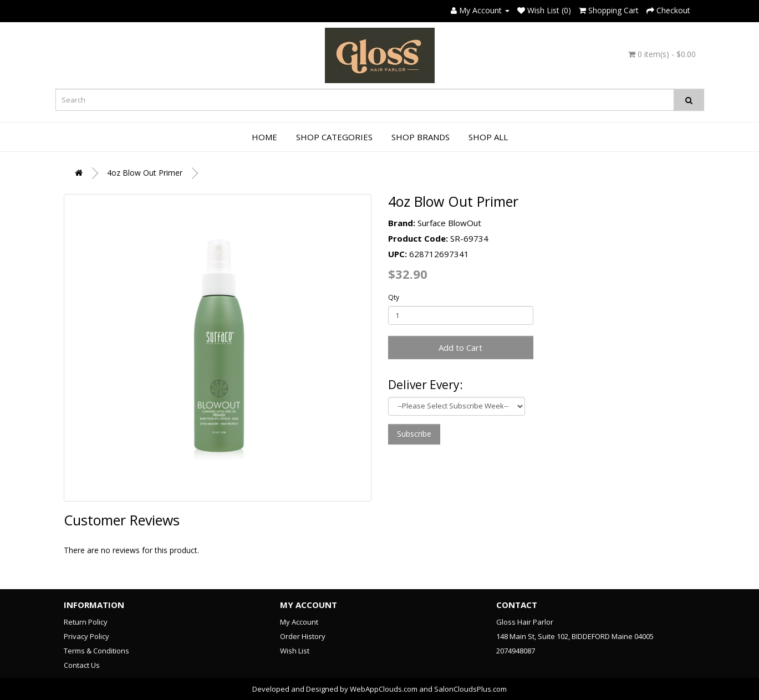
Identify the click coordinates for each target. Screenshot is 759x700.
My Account (299, 622)
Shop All (488, 137)
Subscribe (414, 434)
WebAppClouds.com (384, 689)
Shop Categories (334, 137)
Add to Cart (460, 348)
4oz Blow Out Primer (145, 173)
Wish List (295, 651)
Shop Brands (421, 137)
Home (264, 137)
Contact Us (82, 665)
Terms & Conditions (96, 651)
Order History (303, 636)
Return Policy (86, 622)
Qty (394, 297)
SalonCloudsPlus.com (470, 689)
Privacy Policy (86, 636)
